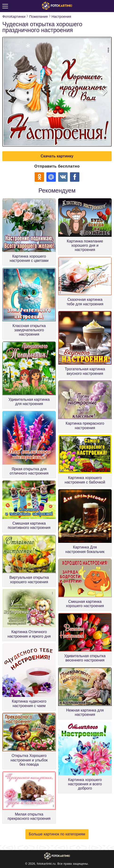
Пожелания (39, 16)
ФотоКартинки (14, 16)
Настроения (61, 16)
